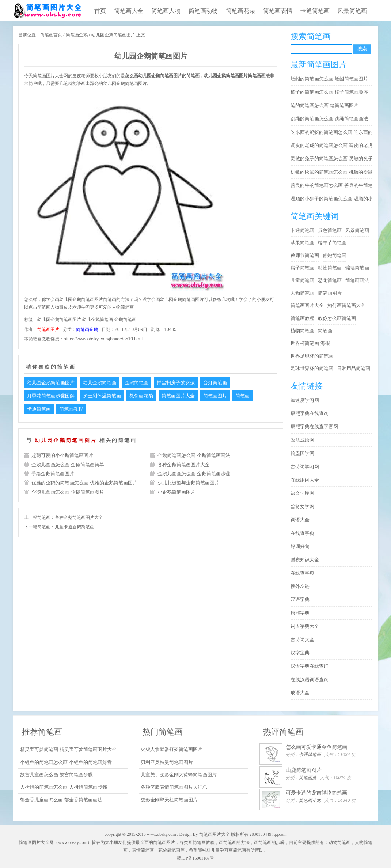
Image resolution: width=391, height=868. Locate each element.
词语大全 (300, 520)
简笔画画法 (357, 280)
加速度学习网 (305, 400)
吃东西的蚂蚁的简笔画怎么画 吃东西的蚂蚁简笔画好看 (333, 132)
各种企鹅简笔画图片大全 (184, 465)
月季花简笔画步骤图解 (51, 396)
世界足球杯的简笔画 (312, 356)
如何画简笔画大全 (346, 305)
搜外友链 (300, 586)
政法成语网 (302, 440)
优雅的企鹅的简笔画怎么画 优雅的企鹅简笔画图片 (84, 483)
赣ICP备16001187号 (195, 858)
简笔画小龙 (310, 800)
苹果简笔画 (302, 243)
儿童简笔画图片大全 (47, 11)
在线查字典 (302, 533)
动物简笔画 (330, 268)
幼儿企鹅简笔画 (98, 320)
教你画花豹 (141, 396)
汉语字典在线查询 (310, 666)
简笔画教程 (71, 409)
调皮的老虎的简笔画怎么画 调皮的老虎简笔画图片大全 (333, 145)
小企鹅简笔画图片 (176, 492)
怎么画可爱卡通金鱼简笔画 (316, 747)
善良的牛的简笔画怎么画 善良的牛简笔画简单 (333, 185)
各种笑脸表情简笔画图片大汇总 (174, 787)
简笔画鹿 (308, 778)
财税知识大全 (305, 560)
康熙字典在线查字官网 (314, 427)
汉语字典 (300, 599)
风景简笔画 (352, 11)
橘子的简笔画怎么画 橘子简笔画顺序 (329, 92)
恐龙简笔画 (330, 280)
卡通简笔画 (315, 11)
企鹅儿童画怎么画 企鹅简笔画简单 (68, 465)
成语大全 (300, 693)
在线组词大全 (305, 480)
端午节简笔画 (332, 243)
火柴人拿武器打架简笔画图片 (172, 749)
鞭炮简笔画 (335, 255)
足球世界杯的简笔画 (312, 368)
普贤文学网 (302, 507)
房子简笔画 (302, 268)
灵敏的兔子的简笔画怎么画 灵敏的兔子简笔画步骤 (333, 158)
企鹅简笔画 (125, 320)
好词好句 (300, 546)
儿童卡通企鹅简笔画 (75, 527)
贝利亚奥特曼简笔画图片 (167, 762)
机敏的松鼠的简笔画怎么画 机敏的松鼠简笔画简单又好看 (333, 172)
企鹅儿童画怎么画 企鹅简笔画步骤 (194, 474)
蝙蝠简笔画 (357, 268)
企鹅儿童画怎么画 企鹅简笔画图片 (68, 492)
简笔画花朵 (240, 11)
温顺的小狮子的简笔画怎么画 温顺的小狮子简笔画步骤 (333, 199)
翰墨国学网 (302, 453)
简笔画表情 (278, 11)
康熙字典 (300, 613)
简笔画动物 (203, 11)
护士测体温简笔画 (102, 396)
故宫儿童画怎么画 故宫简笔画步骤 (56, 775)
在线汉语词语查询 (310, 680)
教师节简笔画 (305, 255)
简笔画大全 (129, 11)
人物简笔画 (302, 293)
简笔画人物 (166, 11)
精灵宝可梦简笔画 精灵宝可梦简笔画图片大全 (68, 749)
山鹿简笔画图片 (304, 770)
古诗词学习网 (305, 467)
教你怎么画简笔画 (337, 318)
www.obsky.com (162, 834)
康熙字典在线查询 (310, 413)
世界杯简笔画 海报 (310, 343)
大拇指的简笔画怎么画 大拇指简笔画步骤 (64, 787)
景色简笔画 (330, 230)
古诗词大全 (302, 640)
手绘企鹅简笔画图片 (53, 474)
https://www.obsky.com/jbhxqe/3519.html (103, 339)
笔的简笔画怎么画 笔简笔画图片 (324, 105)
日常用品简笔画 (354, 368)
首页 (100, 11)
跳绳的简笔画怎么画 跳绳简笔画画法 (329, 119)
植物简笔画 (302, 331)
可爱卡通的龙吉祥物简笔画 (316, 793)
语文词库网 (302, 493)
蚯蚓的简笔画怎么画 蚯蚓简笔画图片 (329, 79)
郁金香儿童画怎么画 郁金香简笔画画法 (61, 800)
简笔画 (242, 396)
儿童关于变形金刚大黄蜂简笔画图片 (179, 775)
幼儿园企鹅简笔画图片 (59, 320)
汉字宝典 (300, 653)
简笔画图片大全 (178, 396)
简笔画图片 (48, 329)
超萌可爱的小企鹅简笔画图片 (62, 455)
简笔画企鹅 (77, 35)
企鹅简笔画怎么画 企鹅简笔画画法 (194, 455)
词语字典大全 (305, 626)
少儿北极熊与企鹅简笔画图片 (188, 483)
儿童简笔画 (302, 280)
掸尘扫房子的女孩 (176, 383)
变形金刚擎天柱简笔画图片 (169, 800)
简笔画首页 (51, 35)
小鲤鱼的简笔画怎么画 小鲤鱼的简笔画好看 (66, 762)
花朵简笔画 (169, 850)
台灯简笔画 (215, 383)
